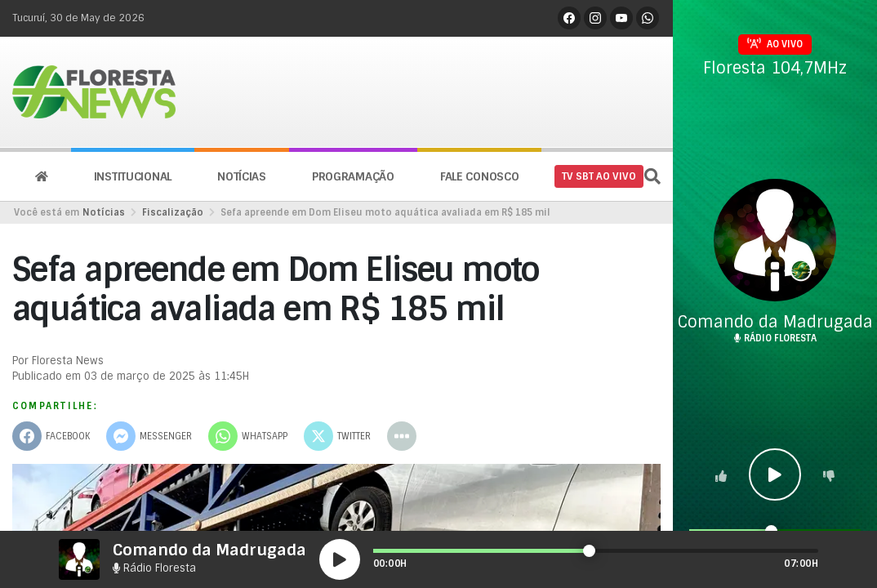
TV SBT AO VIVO (599, 176)
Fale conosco (480, 176)
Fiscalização (173, 212)
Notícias (242, 176)
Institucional (133, 176)
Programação (353, 176)
